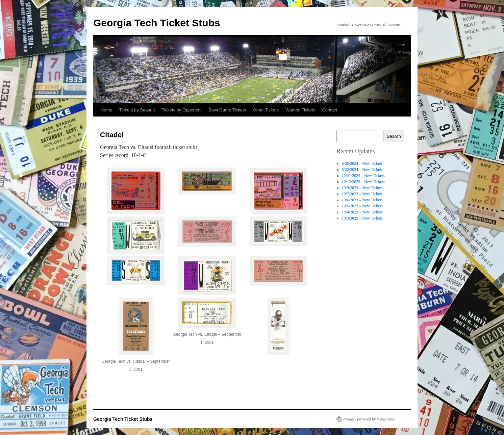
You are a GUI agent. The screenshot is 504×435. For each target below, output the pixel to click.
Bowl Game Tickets (227, 110)
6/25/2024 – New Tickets (362, 163)
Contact (330, 110)
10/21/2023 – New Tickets (363, 176)
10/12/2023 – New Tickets (363, 182)
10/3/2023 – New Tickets (362, 218)
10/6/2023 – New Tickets (362, 200)
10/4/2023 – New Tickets (362, 212)
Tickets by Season (137, 110)
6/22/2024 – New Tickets (362, 170)
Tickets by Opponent (182, 110)
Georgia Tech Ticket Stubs (157, 23)
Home (107, 110)
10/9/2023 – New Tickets (362, 188)
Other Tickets (266, 110)
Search (394, 136)
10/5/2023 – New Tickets (362, 206)
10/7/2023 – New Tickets (362, 194)
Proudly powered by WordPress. (369, 419)
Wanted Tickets (300, 110)
